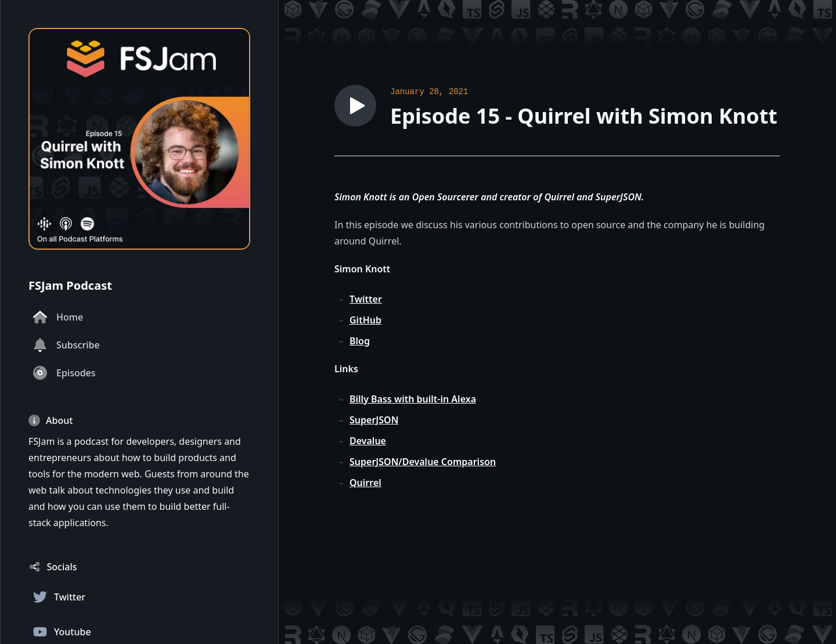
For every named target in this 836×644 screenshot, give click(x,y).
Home (58, 317)
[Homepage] (139, 139)
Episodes (64, 373)
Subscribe (66, 345)
